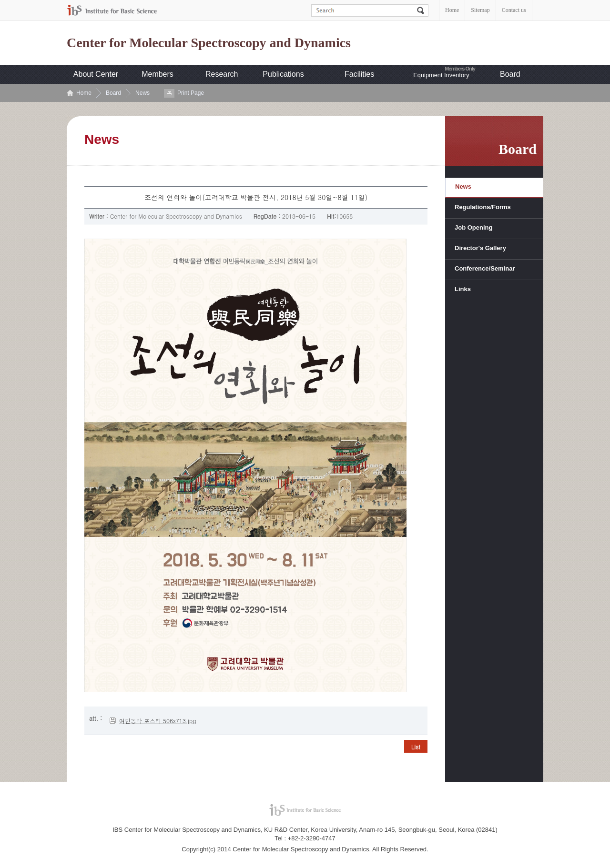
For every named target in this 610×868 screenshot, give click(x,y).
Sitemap (480, 10)
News (142, 93)
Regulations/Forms (483, 207)
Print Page (191, 93)
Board (510, 74)
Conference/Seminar (485, 268)
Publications (283, 74)
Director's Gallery (480, 248)
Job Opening (473, 227)
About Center (96, 74)
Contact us (514, 10)
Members (158, 74)
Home (452, 10)
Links (463, 289)
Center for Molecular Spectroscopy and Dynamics (209, 43)
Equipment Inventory (441, 75)
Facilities (359, 74)
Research (222, 74)
